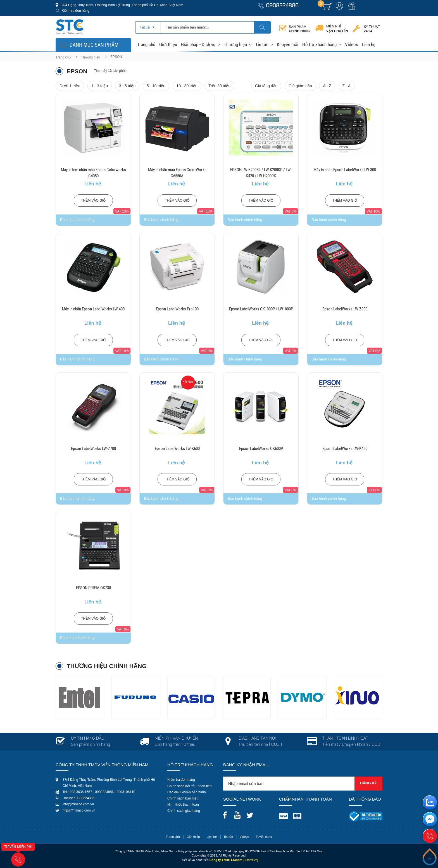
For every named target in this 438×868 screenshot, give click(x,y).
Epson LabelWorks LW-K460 (345, 449)
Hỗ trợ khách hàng (319, 44)
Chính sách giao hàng (184, 811)
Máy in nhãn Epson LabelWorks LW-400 (93, 309)
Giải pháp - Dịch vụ (198, 44)
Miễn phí (337, 29)
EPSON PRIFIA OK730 (93, 588)
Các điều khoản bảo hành (187, 792)
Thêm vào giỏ (93, 201)
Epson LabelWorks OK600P (261, 449)
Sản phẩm (300, 29)
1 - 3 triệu (100, 86)
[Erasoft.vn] (250, 860)
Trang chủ (146, 44)
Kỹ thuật (372, 29)
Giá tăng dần (266, 86)
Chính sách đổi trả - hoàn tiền (189, 786)
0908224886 (282, 6)
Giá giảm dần (300, 86)
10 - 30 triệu (187, 86)
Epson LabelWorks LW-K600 (177, 449)
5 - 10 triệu (156, 86)
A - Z (327, 86)
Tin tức (262, 44)
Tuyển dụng (264, 837)
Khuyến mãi (288, 44)
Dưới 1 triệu (70, 86)
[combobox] (148, 25)
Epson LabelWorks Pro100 (177, 309)
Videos (352, 44)
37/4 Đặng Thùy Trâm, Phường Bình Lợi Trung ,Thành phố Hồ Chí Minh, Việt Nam (122, 5)
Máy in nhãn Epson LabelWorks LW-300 (345, 170)
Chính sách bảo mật (182, 798)
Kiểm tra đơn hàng (76, 11)
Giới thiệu (168, 44)
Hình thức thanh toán (183, 805)
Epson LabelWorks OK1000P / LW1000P (261, 309)
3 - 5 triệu (127, 86)
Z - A (347, 86)
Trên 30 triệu (219, 86)
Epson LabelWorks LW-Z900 (345, 309)
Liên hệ (369, 44)
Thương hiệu (235, 44)
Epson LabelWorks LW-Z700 (93, 449)
